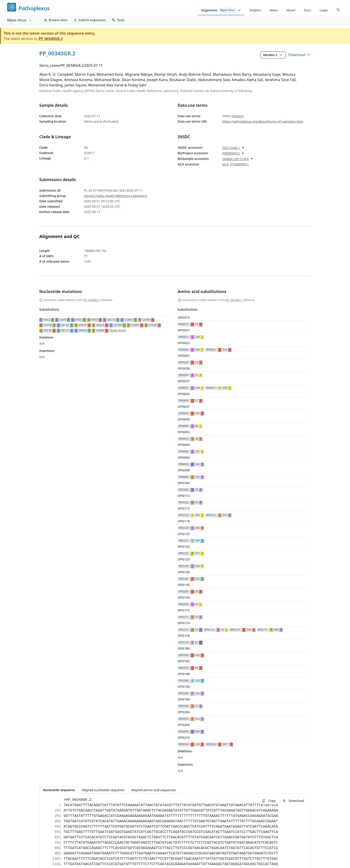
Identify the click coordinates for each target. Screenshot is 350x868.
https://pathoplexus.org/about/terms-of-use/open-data (263, 121)
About (291, 10)
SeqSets (255, 10)
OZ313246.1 (231, 148)
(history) (237, 116)
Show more (118, 330)
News (274, 10)
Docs (307, 10)
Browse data (55, 20)
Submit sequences (90, 20)
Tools (118, 20)
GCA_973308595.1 (235, 164)
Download (300, 55)
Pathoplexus (34, 8)
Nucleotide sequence (59, 790)
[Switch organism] (30, 20)
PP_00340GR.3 (51, 39)
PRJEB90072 (231, 153)
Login (324, 10)
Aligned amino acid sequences (154, 790)
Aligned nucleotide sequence (103, 790)
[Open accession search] (338, 10)
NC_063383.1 (91, 300)
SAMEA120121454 (235, 159)
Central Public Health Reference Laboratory (116, 196)
